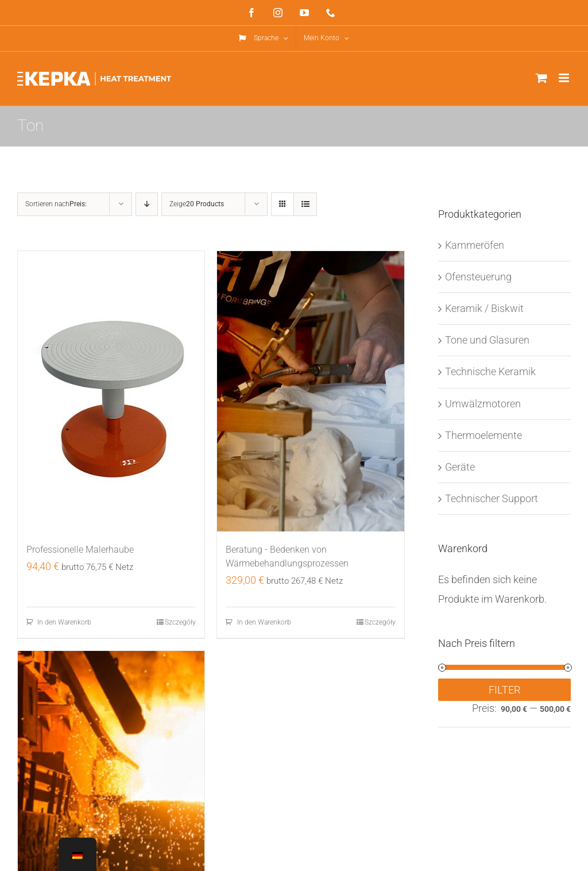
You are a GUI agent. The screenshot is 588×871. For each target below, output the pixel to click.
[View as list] (305, 204)
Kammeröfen (475, 245)
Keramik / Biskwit (484, 308)
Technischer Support (492, 498)
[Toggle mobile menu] (565, 78)
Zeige (197, 204)
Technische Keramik (490, 371)
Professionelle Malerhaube (80, 550)
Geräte (460, 467)
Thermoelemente (483, 435)
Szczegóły (180, 622)
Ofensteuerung (478, 277)
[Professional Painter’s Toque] (111, 391)
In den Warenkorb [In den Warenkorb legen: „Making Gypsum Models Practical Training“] (264, 622)
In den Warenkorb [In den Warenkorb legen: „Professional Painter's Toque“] (64, 622)
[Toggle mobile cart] (541, 78)
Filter (504, 690)
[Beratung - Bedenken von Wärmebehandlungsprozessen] (310, 391)
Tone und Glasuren (487, 340)
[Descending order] (147, 204)
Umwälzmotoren (483, 404)
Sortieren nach (56, 204)
